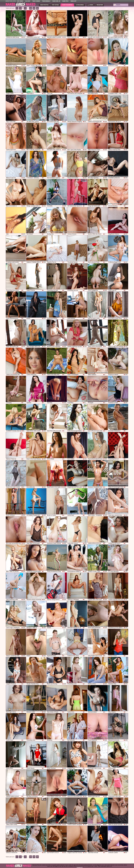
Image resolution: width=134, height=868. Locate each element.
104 (34, 8)
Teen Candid (36, 1)
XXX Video (20, 1)
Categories (80, 5)
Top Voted (55, 5)
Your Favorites (67, 5)
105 (37, 8)
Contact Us (80, 867)
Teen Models (46, 1)
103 (31, 8)
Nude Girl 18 (56, 1)
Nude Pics (65, 1)
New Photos (44, 5)
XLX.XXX (28, 1)
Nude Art (73, 1)
